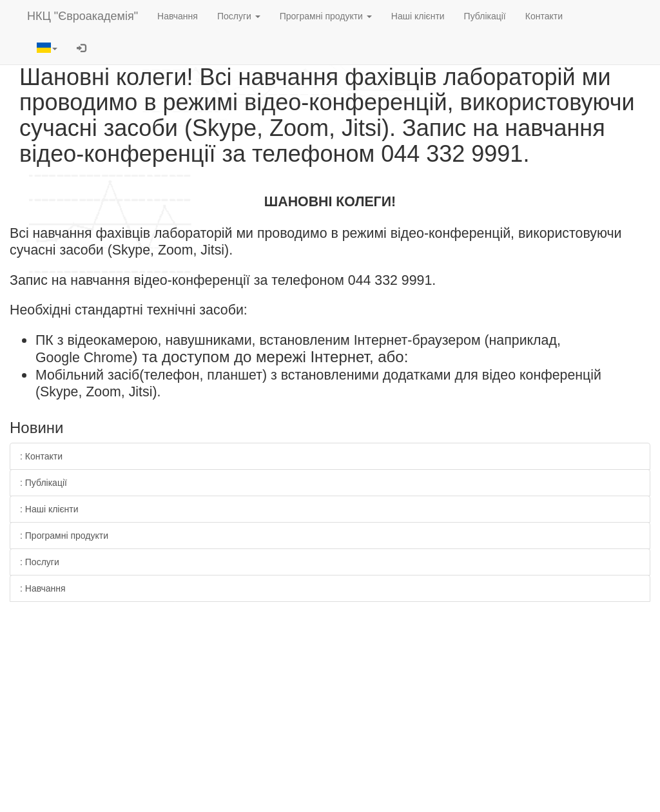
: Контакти (41, 456)
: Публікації (44, 483)
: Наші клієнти (49, 509)
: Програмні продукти (64, 536)
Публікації (485, 16)
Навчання (178, 16)
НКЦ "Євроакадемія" (82, 16)
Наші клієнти (418, 16)
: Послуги (40, 562)
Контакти (544, 16)
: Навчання (43, 588)
